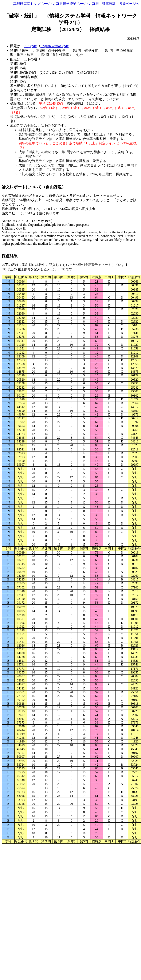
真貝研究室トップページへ (34, 4)
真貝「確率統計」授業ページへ (116, 4)
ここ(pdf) (30, 46)
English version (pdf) (55, 46)
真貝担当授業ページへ (73, 4)
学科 (8, 277)
